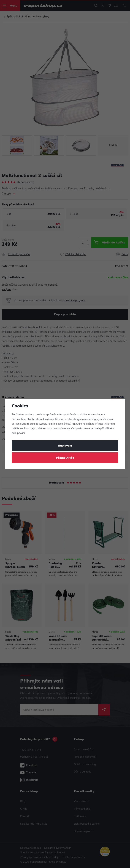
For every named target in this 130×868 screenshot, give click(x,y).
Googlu (43, 424)
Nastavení (65, 446)
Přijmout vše (65, 458)
